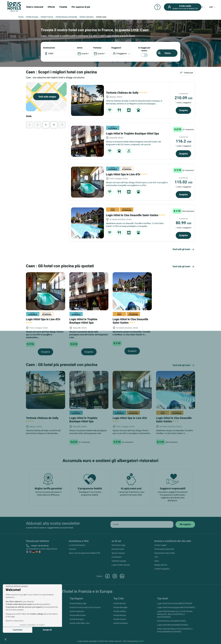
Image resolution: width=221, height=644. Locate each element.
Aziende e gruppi (119, 561)
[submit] (185, 524)
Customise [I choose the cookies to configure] (18, 630)
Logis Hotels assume (121, 565)
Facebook (107, 576)
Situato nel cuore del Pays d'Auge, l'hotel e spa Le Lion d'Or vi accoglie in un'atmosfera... (45, 335)
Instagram (115, 576)
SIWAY (141, 641)
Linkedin (122, 576)
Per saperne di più (81, 7)
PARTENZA (97, 48)
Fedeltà (63, 7)
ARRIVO (80, 48)
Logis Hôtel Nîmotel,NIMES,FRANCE (173, 625)
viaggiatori (116, 48)
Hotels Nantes (120, 603)
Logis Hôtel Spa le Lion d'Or (126, 174)
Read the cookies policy (15, 621)
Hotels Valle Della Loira (80, 623)
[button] (5, 639)
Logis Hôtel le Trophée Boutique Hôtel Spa (133, 134)
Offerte (51, 7)
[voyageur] (122, 54)
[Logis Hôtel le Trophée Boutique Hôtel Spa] (87, 141)
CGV (156, 557)
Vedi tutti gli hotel (184, 250)
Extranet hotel (118, 549)
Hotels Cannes (120, 619)
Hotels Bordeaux (121, 623)
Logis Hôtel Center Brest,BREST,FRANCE (175, 603)
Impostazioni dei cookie (165, 553)
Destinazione (49, 48)
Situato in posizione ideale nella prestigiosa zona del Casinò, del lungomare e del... (89, 335)
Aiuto (157, 561)
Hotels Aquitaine (77, 611)
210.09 (184, 98)
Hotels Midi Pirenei (78, 615)
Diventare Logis (118, 545)
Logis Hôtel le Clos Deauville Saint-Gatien (135, 215)
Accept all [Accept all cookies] (47, 630)
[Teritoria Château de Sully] (87, 100)
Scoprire (183, 110)
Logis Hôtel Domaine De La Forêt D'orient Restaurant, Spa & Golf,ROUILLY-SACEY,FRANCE (175, 614)
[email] (142, 524)
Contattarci (117, 557)
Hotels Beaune (120, 615)
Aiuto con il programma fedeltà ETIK (84, 553)
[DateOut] (101, 54)
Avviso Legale (160, 545)
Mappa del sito (161, 565)
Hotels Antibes (120, 611)
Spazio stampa (118, 553)
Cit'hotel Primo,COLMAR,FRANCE (172, 621)
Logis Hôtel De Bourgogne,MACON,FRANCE (176, 607)
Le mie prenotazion (77, 545)
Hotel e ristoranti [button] (35, 7)
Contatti (72, 549)
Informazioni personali (164, 549)
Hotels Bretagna (77, 619)
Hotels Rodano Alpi (78, 603)
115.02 (184, 182)
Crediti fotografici (162, 569)
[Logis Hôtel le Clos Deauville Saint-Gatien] (87, 223)
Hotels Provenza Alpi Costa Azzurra (85, 607)
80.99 (184, 223)
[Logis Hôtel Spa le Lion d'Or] (87, 182)
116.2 (184, 141)
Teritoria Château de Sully (127, 93)
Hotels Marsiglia (120, 607)
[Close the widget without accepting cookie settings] (17, 586)
